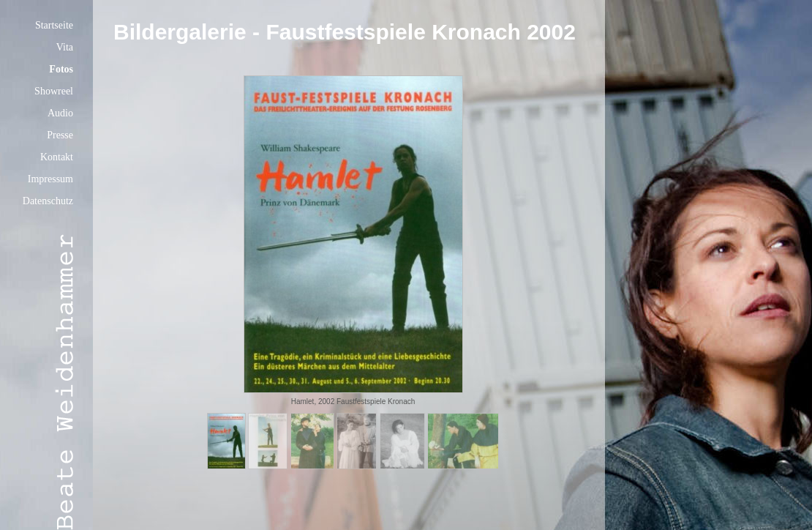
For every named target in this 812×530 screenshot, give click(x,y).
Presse (60, 135)
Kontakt (57, 157)
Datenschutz (48, 201)
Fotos (61, 69)
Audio (60, 113)
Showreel (54, 91)
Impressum (50, 179)
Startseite (54, 25)
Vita (65, 47)
